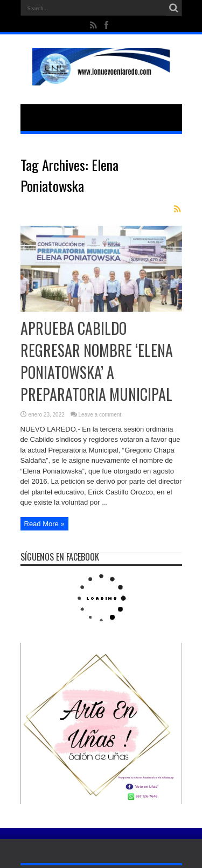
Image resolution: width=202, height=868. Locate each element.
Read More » (44, 524)
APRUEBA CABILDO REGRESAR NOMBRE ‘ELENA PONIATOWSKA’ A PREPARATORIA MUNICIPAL (97, 361)
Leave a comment (100, 415)
